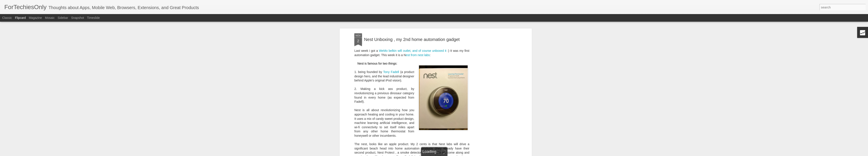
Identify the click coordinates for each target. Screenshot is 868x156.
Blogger (468, 154)
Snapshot (78, 18)
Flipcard (20, 18)
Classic (7, 18)
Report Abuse (480, 154)
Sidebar (63, 18)
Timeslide (93, 18)
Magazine (35, 18)
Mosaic (50, 18)
